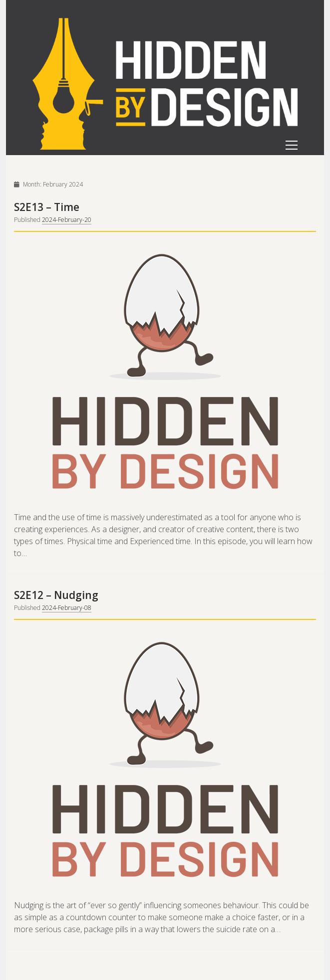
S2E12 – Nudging (56, 595)
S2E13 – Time (47, 207)
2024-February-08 (67, 608)
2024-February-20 (67, 220)
